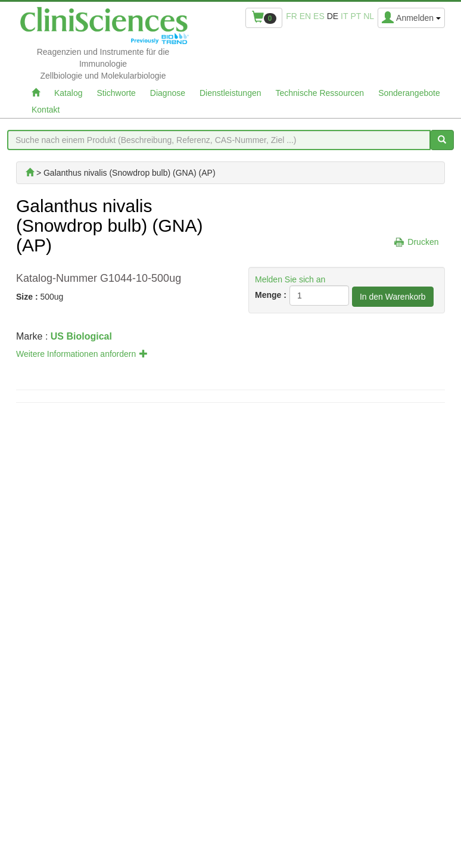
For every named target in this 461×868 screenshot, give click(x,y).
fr (292, 16)
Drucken (423, 242)
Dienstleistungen (230, 93)
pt (356, 16)
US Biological (81, 336)
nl (369, 16)
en (305, 16)
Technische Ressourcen (320, 93)
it (344, 16)
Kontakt (46, 110)
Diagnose (168, 93)
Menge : (271, 295)
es (319, 16)
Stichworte (116, 93)
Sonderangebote (409, 93)
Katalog (68, 93)
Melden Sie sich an (290, 279)
